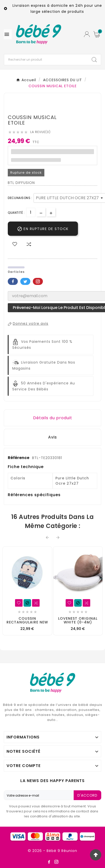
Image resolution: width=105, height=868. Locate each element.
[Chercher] (46, 60)
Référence (19, 458)
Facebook (13, 281)
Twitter (25, 281)
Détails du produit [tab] (53, 418)
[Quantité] (31, 212)
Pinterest (38, 281)
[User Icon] (87, 34)
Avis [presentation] (52, 437)
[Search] (94, 60)
